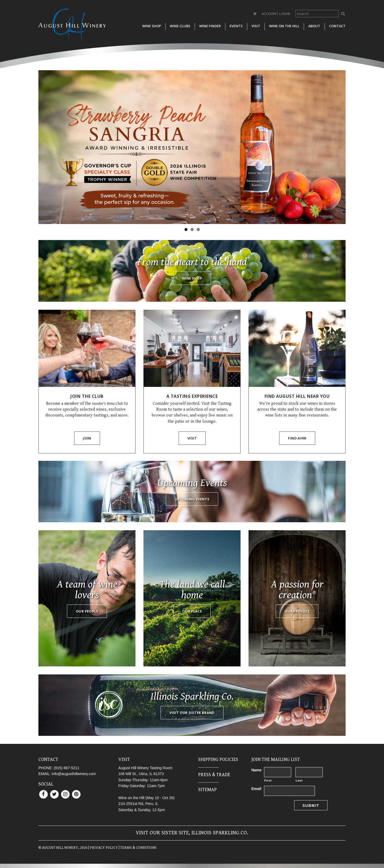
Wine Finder (210, 26)
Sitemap (207, 790)
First (268, 780)
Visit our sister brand (192, 713)
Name (257, 770)
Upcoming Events (192, 499)
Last (299, 780)
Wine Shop (152, 26)
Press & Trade (214, 775)
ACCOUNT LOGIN (276, 14)
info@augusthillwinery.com (74, 774)
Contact (337, 26)
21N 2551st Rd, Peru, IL (138, 804)
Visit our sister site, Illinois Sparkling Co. (192, 833)
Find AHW (297, 438)
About (314, 26)
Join (87, 438)
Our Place (192, 611)
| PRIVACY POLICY (103, 848)
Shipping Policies (218, 759)
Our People (87, 611)
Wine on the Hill (284, 26)
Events (236, 26)
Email (256, 789)
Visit (256, 26)
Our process (297, 611)
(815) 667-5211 (67, 768)
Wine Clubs (180, 26)
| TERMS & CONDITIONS (137, 848)
